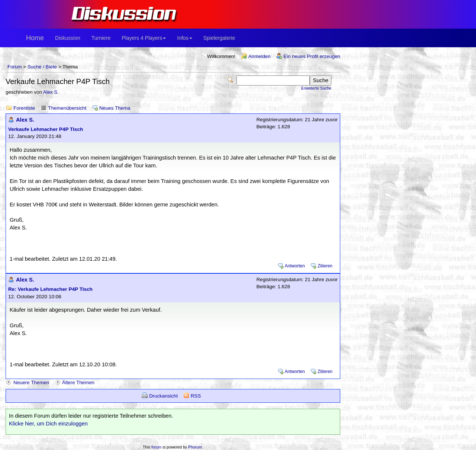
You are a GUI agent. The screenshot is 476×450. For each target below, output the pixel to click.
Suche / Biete (42, 67)
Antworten (295, 266)
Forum (15, 67)
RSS (196, 396)
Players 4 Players (144, 38)
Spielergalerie (219, 38)
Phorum (195, 447)
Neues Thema (115, 108)
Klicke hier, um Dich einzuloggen (48, 424)
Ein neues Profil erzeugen (312, 56)
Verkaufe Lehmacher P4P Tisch (46, 129)
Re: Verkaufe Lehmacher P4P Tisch (50, 289)
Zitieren (325, 266)
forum (156, 447)
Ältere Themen (78, 382)
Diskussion (68, 38)
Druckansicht (163, 396)
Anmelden (260, 56)
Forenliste (24, 108)
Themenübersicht (67, 108)
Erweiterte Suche (316, 88)
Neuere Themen (31, 382)
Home (35, 38)
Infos (184, 38)
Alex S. (51, 92)
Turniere (101, 38)
